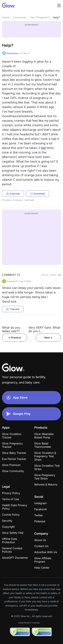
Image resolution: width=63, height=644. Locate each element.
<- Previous (15, 337)
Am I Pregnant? (40, 17)
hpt (43, 148)
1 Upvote (13, 309)
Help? (56, 17)
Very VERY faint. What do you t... (44, 329)
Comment (38, 194)
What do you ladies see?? (11, 329)
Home (6, 17)
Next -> (48, 337)
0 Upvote (13, 194)
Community (20, 17)
